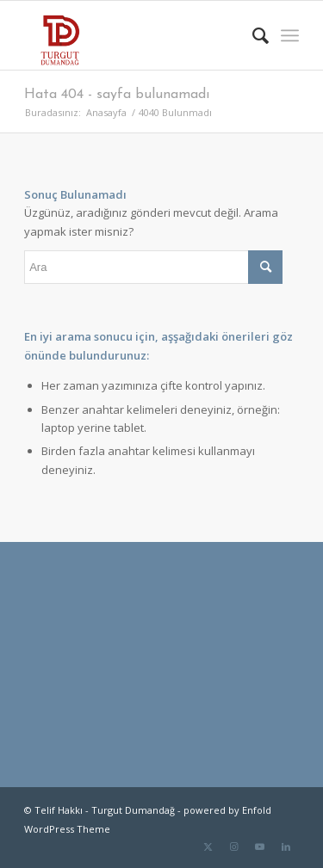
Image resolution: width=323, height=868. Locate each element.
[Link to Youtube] (260, 846)
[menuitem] (252, 35)
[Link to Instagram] (234, 846)
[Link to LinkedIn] (286, 846)
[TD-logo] (134, 35)
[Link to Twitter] (208, 846)
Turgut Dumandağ (133, 810)
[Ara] (252, 35)
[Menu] (290, 35)
